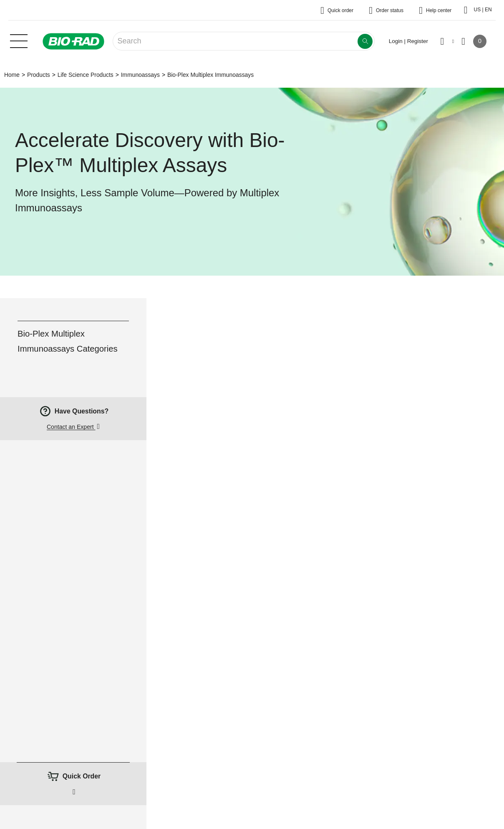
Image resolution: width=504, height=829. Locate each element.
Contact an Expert (71, 427)
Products (39, 75)
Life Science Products (86, 75)
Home (12, 75)
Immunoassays (140, 75)
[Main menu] (19, 40)
